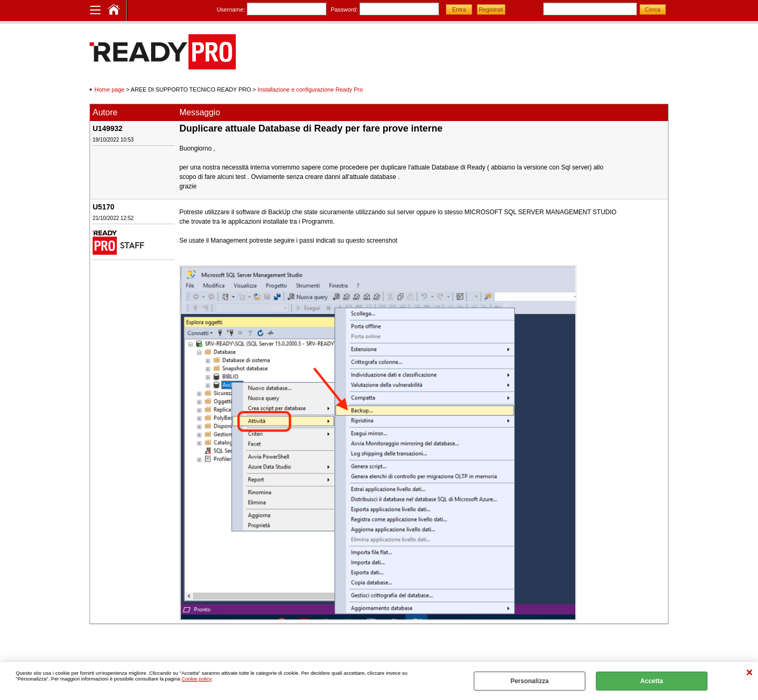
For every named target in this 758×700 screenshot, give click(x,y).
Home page (110, 89)
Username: (231, 9)
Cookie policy (196, 679)
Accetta (651, 681)
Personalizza (530, 681)
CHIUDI (749, 673)
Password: (344, 9)
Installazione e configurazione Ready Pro (310, 89)
